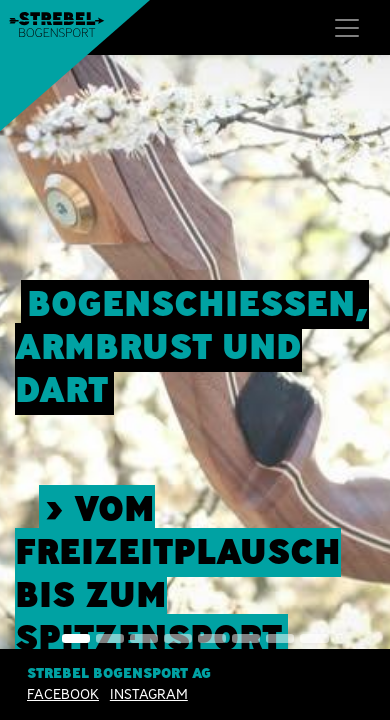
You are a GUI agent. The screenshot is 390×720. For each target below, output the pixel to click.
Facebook (63, 695)
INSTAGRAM (149, 695)
